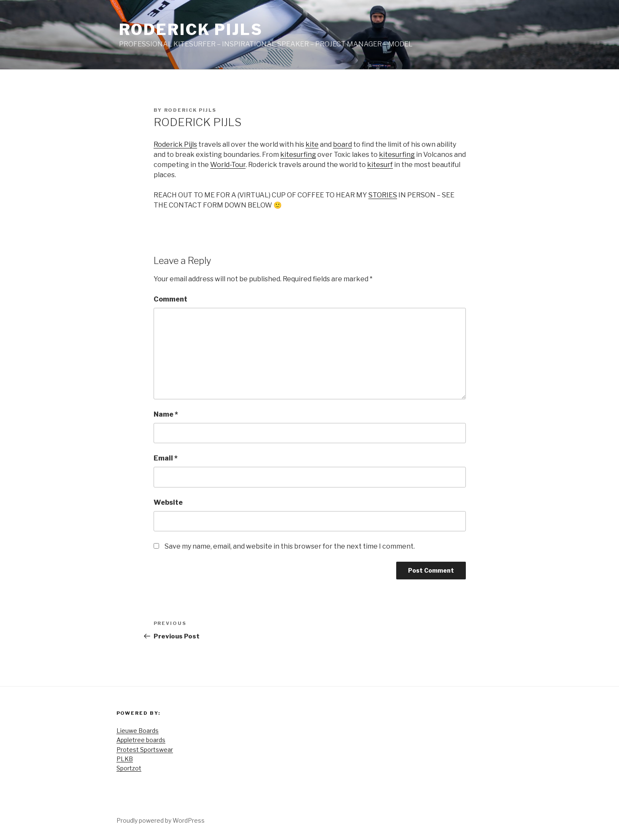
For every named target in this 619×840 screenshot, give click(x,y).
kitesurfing (298, 155)
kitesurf (380, 165)
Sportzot (129, 768)
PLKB (125, 759)
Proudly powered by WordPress (161, 820)
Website (168, 502)
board (342, 144)
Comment (170, 299)
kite (312, 144)
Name (166, 414)
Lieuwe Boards (138, 731)
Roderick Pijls (191, 30)
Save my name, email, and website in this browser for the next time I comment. (290, 546)
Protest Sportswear (145, 750)
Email (166, 458)
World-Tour (228, 165)
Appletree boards (141, 740)
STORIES (383, 195)
